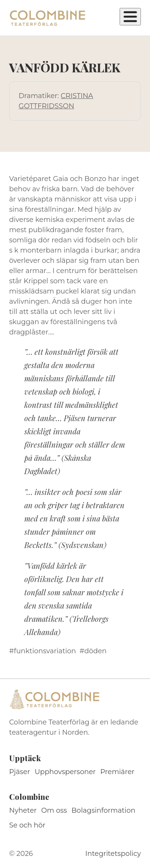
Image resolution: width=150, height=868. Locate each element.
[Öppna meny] (130, 17)
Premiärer (117, 772)
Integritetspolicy (113, 854)
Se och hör (27, 825)
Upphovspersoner (65, 772)
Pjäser (20, 772)
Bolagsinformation (103, 810)
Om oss (54, 810)
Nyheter (23, 810)
